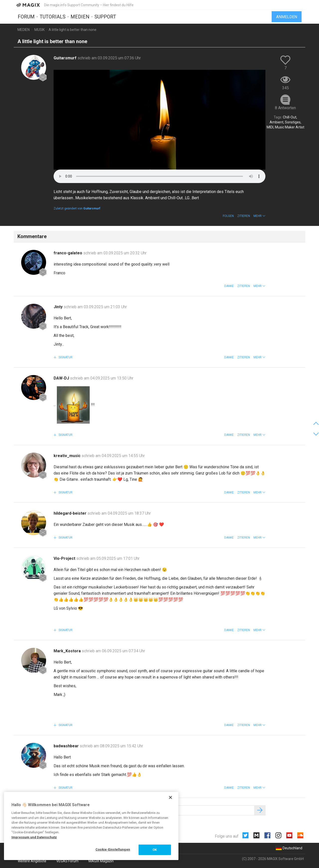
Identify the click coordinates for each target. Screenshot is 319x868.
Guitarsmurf (66, 58)
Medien (80, 17)
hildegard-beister (71, 513)
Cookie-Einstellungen (113, 849)
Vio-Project (65, 558)
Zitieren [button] (244, 216)
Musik (40, 30)
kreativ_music (68, 456)
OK (155, 850)
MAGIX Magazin (101, 861)
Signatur (65, 357)
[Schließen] (170, 797)
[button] (259, 216)
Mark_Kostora (68, 651)
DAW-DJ (62, 378)
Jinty (59, 307)
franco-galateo (68, 253)
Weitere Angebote (32, 861)
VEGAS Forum (67, 861)
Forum (26, 17)
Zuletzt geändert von (77, 208)
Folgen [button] (228, 216)
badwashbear (67, 746)
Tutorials (53, 17)
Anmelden (287, 17)
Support (105, 17)
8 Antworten (285, 108)
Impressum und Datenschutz (34, 837)
